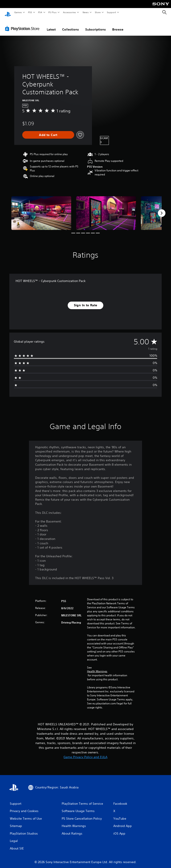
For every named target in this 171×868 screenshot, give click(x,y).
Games (18, 12)
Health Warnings (97, 667)
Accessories (69, 12)
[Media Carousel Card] (41, 209)
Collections (70, 25)
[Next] (162, 209)
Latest (51, 25)
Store (98, 12)
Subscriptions (96, 25)
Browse (118, 25)
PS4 (40, 12)
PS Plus (53, 12)
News (86, 12)
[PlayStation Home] (8, 12)
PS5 (30, 12)
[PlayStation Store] (23, 24)
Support (111, 12)
